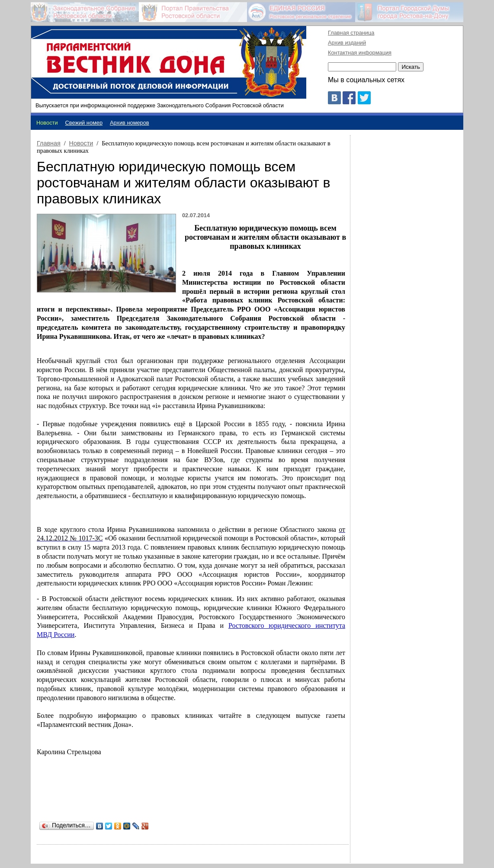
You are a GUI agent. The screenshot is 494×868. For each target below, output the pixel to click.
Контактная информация (360, 53)
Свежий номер (84, 123)
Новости (81, 143)
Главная (49, 143)
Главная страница (351, 33)
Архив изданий (347, 43)
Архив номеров (130, 123)
